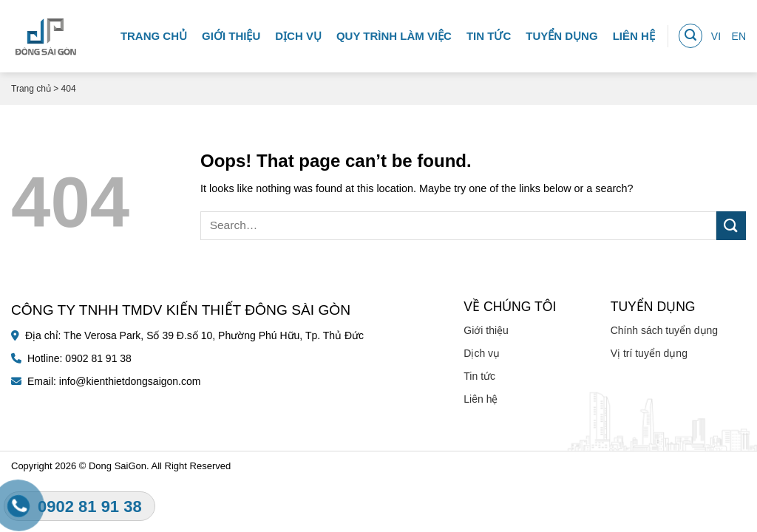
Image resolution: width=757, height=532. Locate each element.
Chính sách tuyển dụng (664, 330)
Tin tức (489, 33)
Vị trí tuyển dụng (649, 353)
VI (716, 33)
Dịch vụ (298, 33)
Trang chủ (154, 33)
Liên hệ (634, 33)
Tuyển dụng (561, 33)
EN (739, 33)
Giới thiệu (231, 33)
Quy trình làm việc (394, 33)
